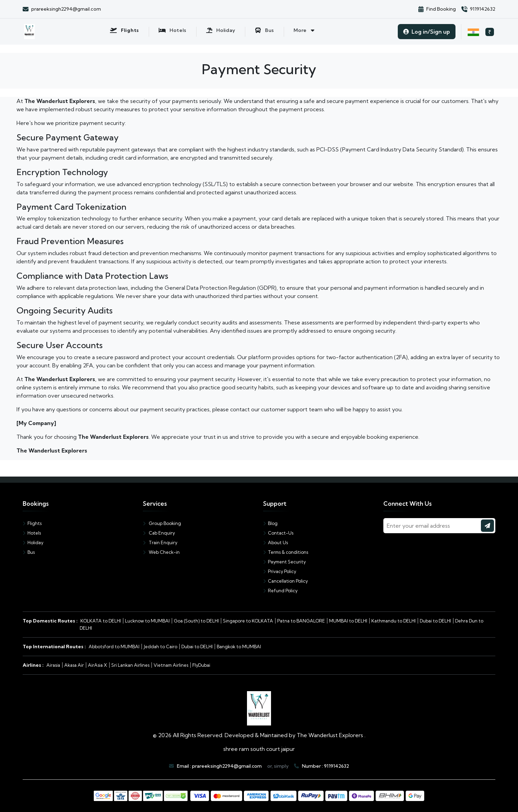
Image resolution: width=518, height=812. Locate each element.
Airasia (53, 665)
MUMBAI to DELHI (348, 621)
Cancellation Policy (285, 581)
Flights (32, 523)
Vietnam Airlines (171, 665)
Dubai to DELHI (435, 621)
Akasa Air (74, 665)
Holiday (33, 542)
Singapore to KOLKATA (248, 621)
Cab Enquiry (159, 533)
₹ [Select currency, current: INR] (490, 32)
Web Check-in (161, 552)
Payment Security (284, 562)
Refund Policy (280, 591)
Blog (270, 523)
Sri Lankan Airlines (130, 665)
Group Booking (162, 523)
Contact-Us (278, 533)
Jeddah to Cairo (160, 647)
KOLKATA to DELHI (101, 621)
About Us (275, 542)
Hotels (32, 533)
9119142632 (336, 766)
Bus (29, 552)
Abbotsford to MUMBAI (114, 647)
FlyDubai (201, 665)
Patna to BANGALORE (301, 621)
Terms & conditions (286, 552)
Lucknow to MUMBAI (147, 621)
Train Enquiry (160, 542)
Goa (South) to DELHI (196, 621)
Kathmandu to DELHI (393, 621)
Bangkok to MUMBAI (239, 647)
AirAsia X (98, 665)
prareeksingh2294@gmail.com (227, 766)
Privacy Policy (280, 571)
